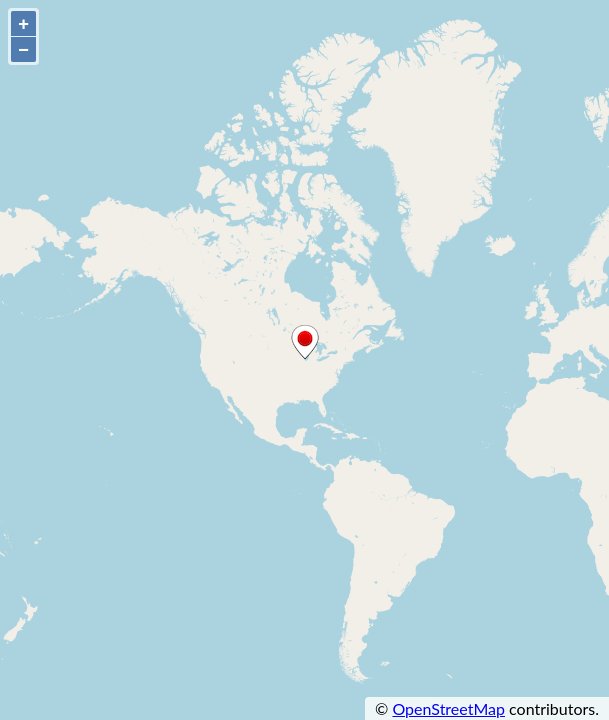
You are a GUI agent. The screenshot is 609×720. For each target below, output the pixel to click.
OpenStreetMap (448, 708)
